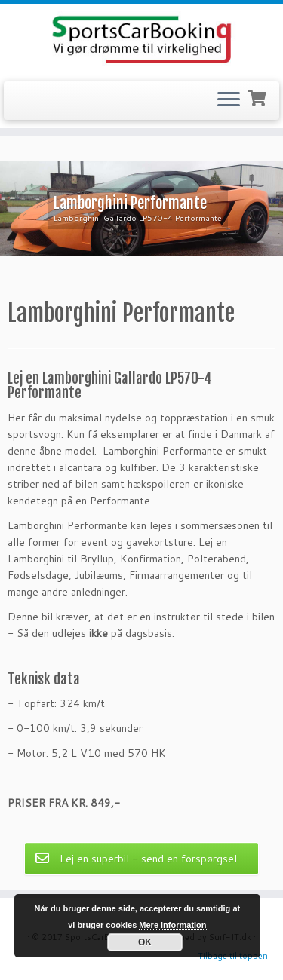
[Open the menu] (229, 101)
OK (145, 942)
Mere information (172, 925)
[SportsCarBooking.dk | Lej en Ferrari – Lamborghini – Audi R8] (141, 41)
